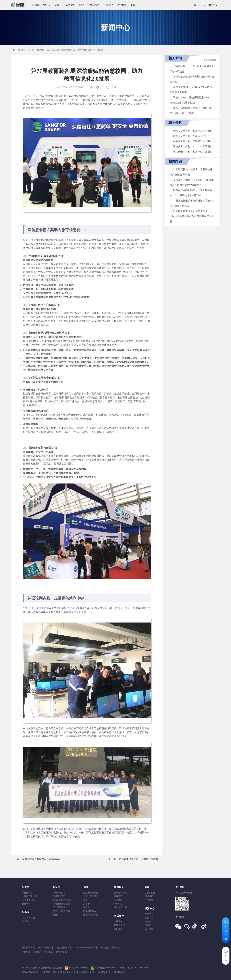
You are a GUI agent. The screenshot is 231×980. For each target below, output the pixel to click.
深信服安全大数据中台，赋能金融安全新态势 (46, 859)
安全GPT (26, 904)
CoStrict (26, 921)
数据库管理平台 (91, 915)
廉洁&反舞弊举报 (30, 972)
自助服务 (118, 921)
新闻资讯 (149, 896)
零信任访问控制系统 (62, 900)
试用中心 (118, 904)
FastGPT (26, 925)
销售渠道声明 (87, 972)
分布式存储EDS (91, 896)
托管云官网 (61, 952)
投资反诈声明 (103, 972)
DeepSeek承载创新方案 (86, 947)
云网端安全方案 (64, 947)
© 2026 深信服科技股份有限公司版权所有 (42, 968)
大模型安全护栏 (29, 896)
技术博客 (149, 929)
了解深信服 (150, 893)
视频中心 (149, 925)
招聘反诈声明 (119, 972)
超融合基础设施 (91, 893)
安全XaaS (57, 915)
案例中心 (149, 918)
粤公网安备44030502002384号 (109, 968)
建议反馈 (118, 929)
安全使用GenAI (29, 900)
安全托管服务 (59, 907)
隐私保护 (46, 972)
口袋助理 (49, 952)
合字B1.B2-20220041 (138, 968)
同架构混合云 (90, 911)
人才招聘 (149, 900)
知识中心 (149, 921)
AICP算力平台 (28, 918)
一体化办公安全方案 (110, 947)
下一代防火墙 (59, 893)
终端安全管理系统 (61, 904)
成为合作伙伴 (120, 907)
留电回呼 (118, 900)
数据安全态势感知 (61, 911)
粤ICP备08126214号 (78, 968)
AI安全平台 (27, 893)
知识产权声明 (71, 972)
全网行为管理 (59, 896)
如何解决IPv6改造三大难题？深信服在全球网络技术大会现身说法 (154, 859)
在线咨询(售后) (121, 925)
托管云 (87, 904)
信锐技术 (37, 952)
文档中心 (149, 914)
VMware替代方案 (45, 947)
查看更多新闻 (210, 60)
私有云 (87, 907)
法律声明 (58, 972)
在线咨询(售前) (121, 893)
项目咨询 (118, 896)
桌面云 (87, 900)
